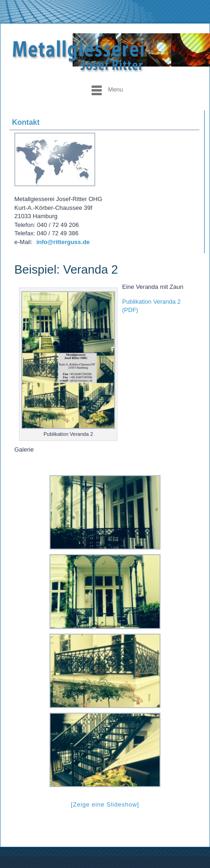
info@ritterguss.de (63, 242)
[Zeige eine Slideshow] (105, 804)
